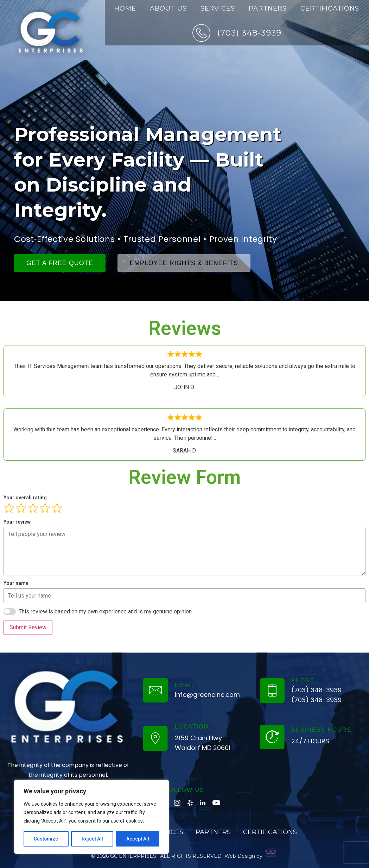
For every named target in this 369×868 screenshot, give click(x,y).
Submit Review (28, 627)
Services (218, 8)
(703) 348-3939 (249, 33)
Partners (268, 8)
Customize (46, 839)
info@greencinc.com (207, 695)
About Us (168, 8)
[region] (91, 817)
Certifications (330, 8)
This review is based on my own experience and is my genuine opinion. (106, 611)
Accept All (138, 839)
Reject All (93, 839)
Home (125, 8)
